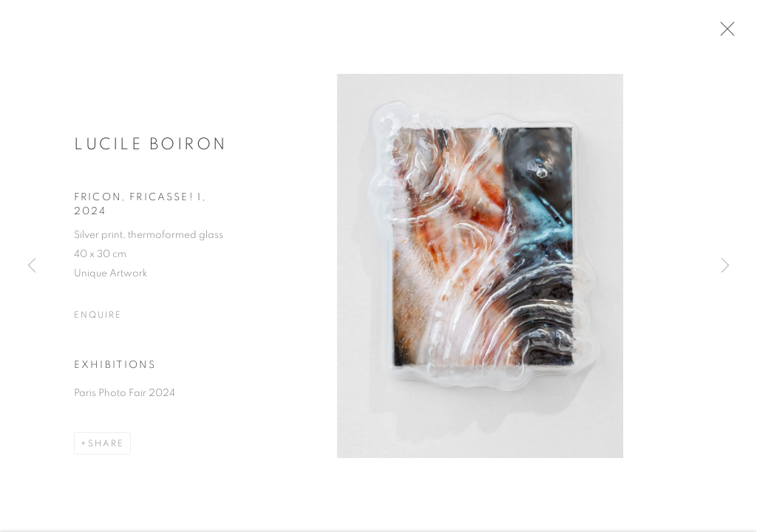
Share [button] (106, 446)
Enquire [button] (98, 318)
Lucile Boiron (151, 146)
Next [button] (725, 266)
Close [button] (725, 33)
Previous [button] (32, 266)
